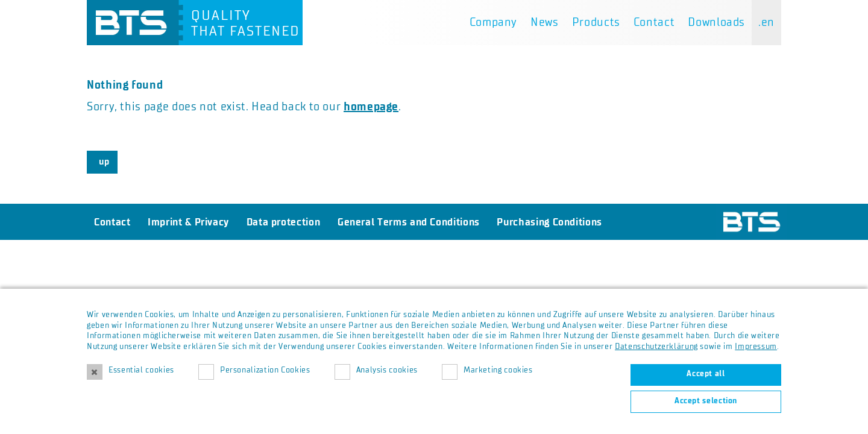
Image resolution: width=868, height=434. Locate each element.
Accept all (706, 374)
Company (493, 22)
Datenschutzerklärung (656, 347)
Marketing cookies (498, 370)
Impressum (756, 347)
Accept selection (706, 401)
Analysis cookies (387, 370)
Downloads (716, 22)
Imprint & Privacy (188, 222)
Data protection (284, 222)
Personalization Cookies (265, 370)
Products (596, 22)
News (545, 22)
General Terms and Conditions (409, 222)
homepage (371, 107)
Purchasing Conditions (549, 222)
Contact (654, 22)
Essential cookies (141, 370)
